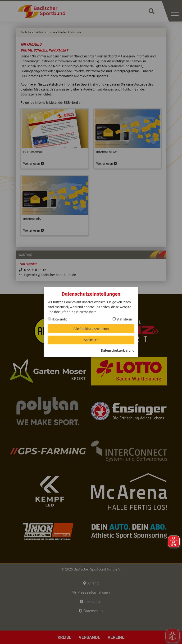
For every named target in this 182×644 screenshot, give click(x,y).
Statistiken (122, 319)
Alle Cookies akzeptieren (91, 328)
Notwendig (58, 319)
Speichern (91, 340)
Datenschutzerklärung (118, 350)
